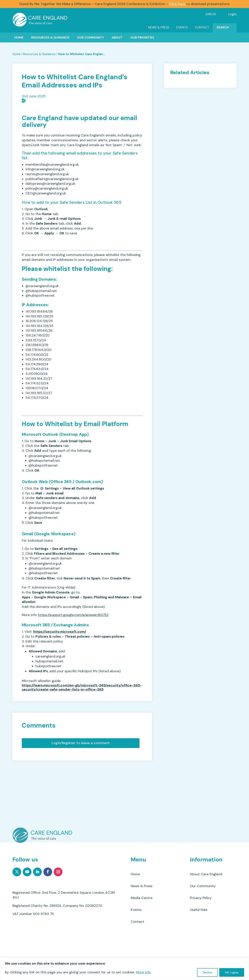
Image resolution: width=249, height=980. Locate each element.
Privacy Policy (201, 898)
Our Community (90, 37)
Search (223, 27)
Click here (177, 4)
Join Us (210, 14)
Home (19, 37)
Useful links (199, 910)
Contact (202, 27)
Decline (207, 972)
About (117, 37)
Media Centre (142, 898)
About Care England (206, 874)
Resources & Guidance (50, 37)
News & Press (159, 27)
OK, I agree (232, 972)
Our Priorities (142, 37)
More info (143, 972)
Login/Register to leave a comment (81, 743)
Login (232, 14)
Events (182, 27)
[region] (124, 969)
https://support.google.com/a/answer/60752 (73, 615)
